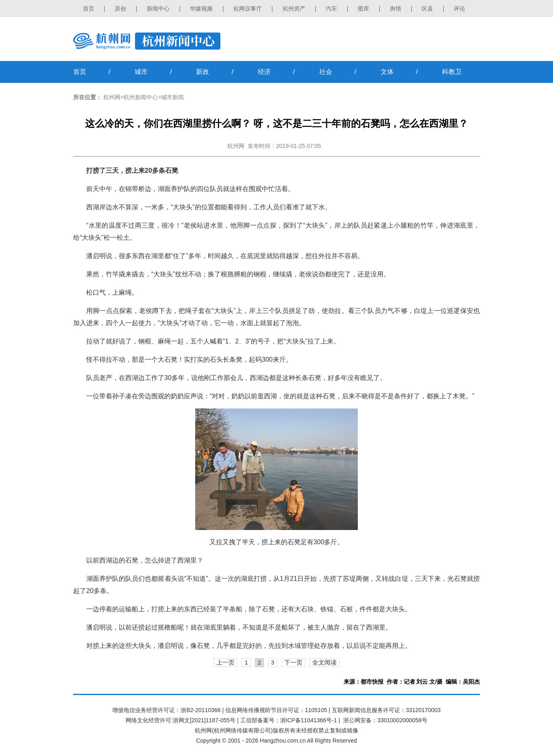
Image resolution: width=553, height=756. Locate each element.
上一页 (225, 662)
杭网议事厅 (248, 9)
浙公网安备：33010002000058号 (385, 720)
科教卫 (452, 72)
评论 (459, 9)
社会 (326, 72)
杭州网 (112, 97)
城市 (141, 72)
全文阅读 (324, 662)
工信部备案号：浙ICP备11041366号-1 (289, 720)
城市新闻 (172, 97)
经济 (264, 72)
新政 (202, 72)
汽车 (331, 9)
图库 (364, 9)
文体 (387, 72)
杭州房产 (294, 9)
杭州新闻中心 (141, 97)
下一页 (293, 662)
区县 (427, 9)
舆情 (396, 9)
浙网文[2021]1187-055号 (204, 720)
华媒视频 (201, 9)
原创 (120, 9)
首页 (89, 9)
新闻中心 (158, 9)
